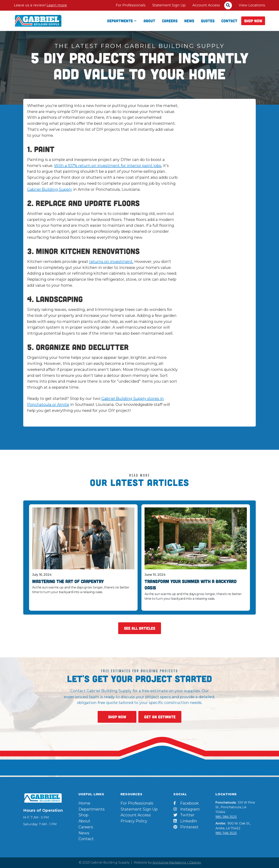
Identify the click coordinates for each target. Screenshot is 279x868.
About (149, 21)
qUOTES (208, 21)
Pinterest (186, 827)
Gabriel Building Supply (50, 189)
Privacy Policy (134, 821)
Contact (229, 21)
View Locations (252, 5)
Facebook (186, 803)
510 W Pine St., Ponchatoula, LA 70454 (235, 807)
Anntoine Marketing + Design (177, 862)
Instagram (187, 809)
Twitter (184, 815)
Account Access (206, 5)
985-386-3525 (226, 817)
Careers (170, 21)
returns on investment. (111, 262)
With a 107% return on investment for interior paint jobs (108, 166)
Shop (83, 815)
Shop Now (253, 21)
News (189, 21)
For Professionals (131, 5)
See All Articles (140, 628)
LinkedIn (185, 821)
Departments (92, 809)
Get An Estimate (160, 717)
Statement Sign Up (169, 5)
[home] (38, 21)
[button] (122, 21)
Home (84, 803)
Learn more (57, 5)
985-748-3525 (226, 833)
